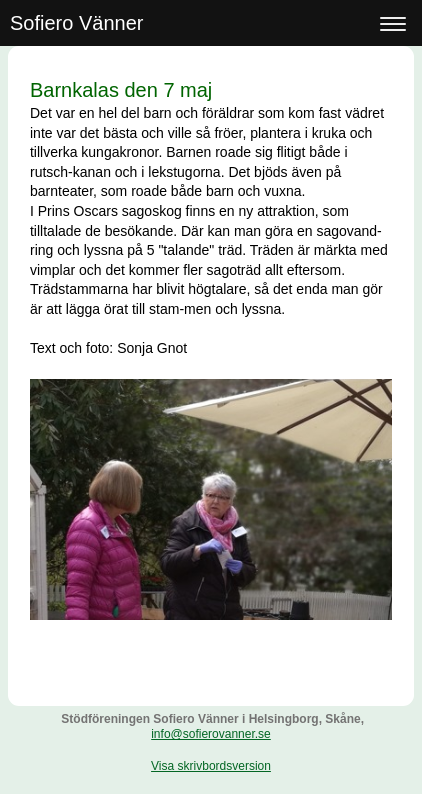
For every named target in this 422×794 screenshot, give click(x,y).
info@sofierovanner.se (211, 734)
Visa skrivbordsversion (211, 766)
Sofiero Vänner (76, 23)
